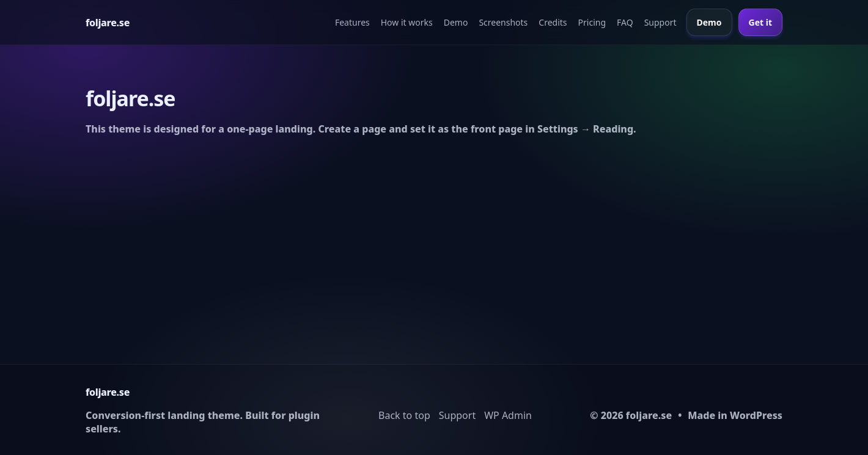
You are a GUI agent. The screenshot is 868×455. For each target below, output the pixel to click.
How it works (407, 22)
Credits (553, 22)
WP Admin (508, 415)
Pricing (592, 22)
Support (660, 22)
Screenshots (503, 22)
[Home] (108, 23)
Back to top (404, 415)
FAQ (625, 22)
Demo (456, 22)
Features (352, 22)
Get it (760, 22)
